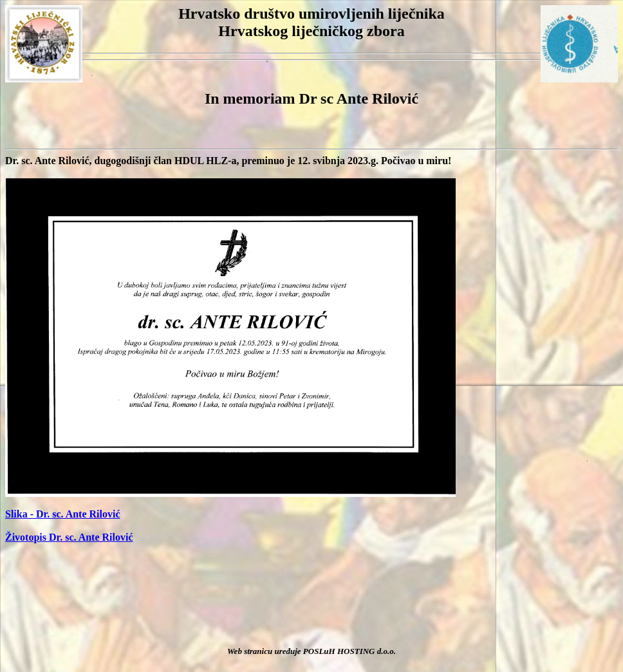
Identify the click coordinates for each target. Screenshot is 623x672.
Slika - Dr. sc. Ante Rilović (63, 514)
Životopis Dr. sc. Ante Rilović (69, 537)
